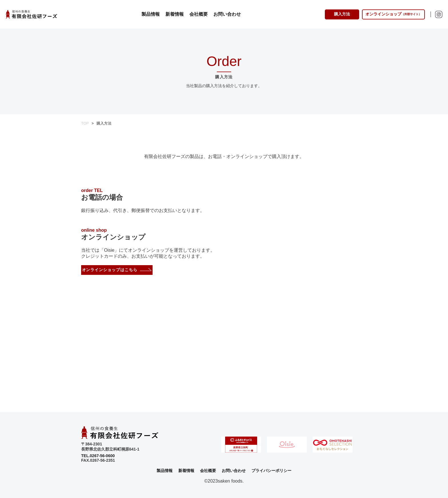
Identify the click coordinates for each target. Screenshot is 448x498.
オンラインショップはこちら (110, 270)
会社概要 (199, 14)
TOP (85, 123)
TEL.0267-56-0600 (98, 456)
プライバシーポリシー (271, 471)
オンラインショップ (393, 14)
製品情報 (151, 14)
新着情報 (175, 14)
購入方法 (342, 14)
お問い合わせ (227, 14)
